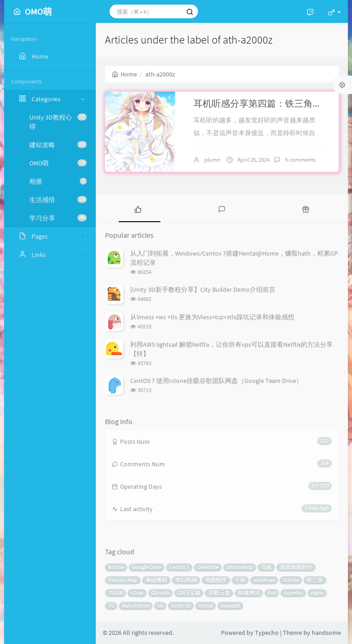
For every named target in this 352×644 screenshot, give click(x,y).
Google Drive (147, 567)
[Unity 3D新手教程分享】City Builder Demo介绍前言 (203, 289)
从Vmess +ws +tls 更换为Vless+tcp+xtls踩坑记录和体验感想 (212, 317)
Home (124, 74)
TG (111, 606)
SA (160, 606)
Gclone (291, 580)
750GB (115, 593)
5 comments (300, 160)
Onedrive (208, 567)
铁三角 (315, 580)
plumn (212, 160)
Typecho (267, 633)
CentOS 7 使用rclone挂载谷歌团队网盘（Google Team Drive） (216, 381)
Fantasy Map (123, 580)
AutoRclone (136, 606)
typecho (293, 593)
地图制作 (216, 580)
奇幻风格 (186, 580)
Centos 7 (179, 567)
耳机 (266, 567)
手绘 (240, 580)
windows (264, 580)
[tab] (138, 208)
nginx (317, 593)
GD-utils (160, 593)
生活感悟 (58, 200)
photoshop (240, 567)
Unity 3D (181, 606)
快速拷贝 (249, 593)
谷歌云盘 (219, 593)
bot (272, 593)
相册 (58, 181)
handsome (326, 633)
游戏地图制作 (296, 567)
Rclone (116, 567)
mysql (206, 606)
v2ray (137, 593)
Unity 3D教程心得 (58, 122)
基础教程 (156, 580)
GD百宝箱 (189, 593)
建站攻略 (58, 145)
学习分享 (58, 218)
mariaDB (230, 606)
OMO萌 (58, 163)
